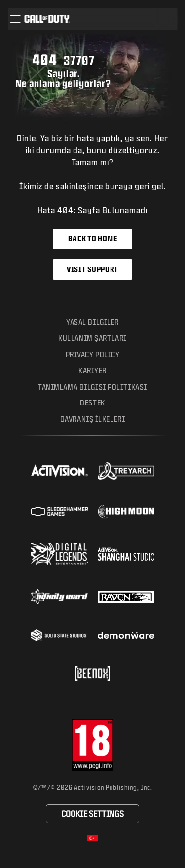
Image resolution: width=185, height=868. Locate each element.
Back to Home (92, 239)
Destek (92, 403)
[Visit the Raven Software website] (126, 597)
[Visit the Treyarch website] (126, 471)
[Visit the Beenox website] (92, 673)
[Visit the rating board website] (93, 745)
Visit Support (92, 269)
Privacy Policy (93, 354)
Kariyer (92, 371)
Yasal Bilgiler (92, 322)
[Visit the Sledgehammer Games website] (59, 512)
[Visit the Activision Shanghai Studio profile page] (126, 554)
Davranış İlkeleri (93, 419)
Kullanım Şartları (92, 338)
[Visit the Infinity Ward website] (59, 597)
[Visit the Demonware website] (126, 635)
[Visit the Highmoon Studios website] (126, 512)
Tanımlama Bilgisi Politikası (92, 387)
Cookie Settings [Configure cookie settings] (92, 814)
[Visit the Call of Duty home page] (47, 19)
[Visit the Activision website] (59, 471)
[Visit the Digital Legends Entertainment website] (59, 554)
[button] (15, 19)
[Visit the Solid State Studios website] (59, 635)
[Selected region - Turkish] (93, 838)
